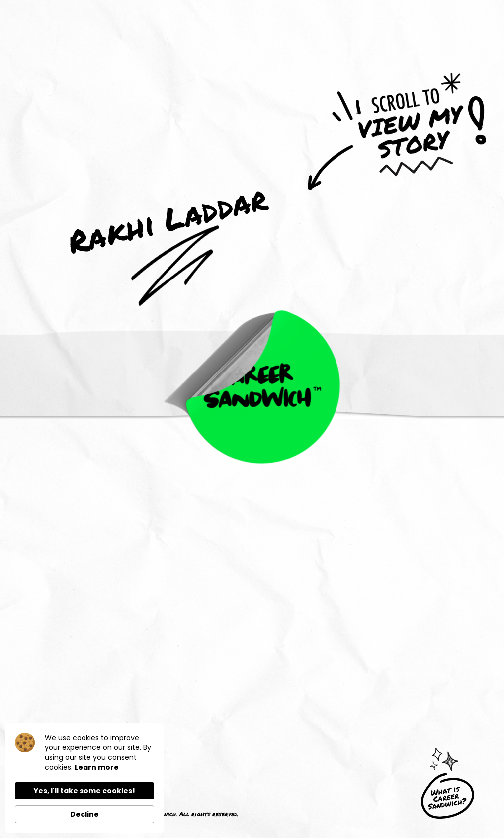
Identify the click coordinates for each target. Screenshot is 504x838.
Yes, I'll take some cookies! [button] (84, 791)
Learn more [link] (97, 767)
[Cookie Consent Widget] (84, 778)
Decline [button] (84, 814)
